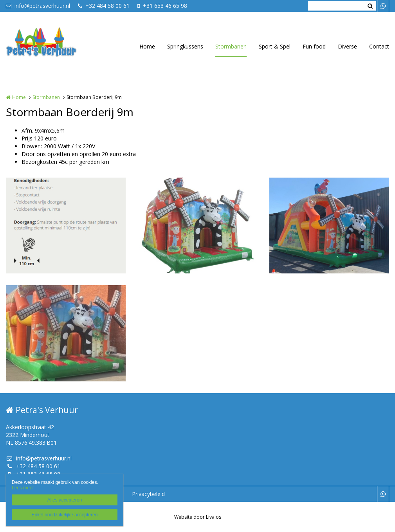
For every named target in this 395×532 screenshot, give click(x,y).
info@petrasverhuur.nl (38, 6)
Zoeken (370, 6)
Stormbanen (231, 46)
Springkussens (185, 46)
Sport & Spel (275, 46)
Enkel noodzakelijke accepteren (65, 515)
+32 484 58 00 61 (104, 6)
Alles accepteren (65, 500)
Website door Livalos (198, 517)
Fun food (314, 46)
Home (147, 46)
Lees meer (23, 488)
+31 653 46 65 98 (162, 6)
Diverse (347, 46)
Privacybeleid (148, 494)
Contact (379, 46)
